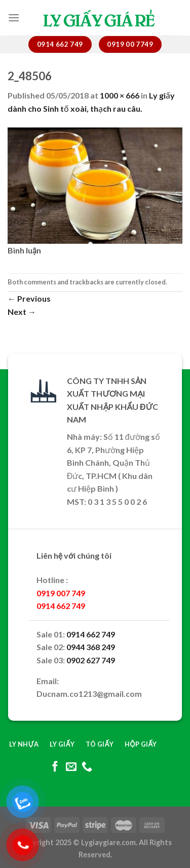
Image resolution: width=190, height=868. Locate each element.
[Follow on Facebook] (55, 767)
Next (22, 312)
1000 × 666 (120, 95)
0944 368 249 (91, 647)
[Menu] (14, 18)
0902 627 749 (91, 660)
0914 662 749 (91, 634)
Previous (29, 298)
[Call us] (87, 767)
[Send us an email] (71, 767)
